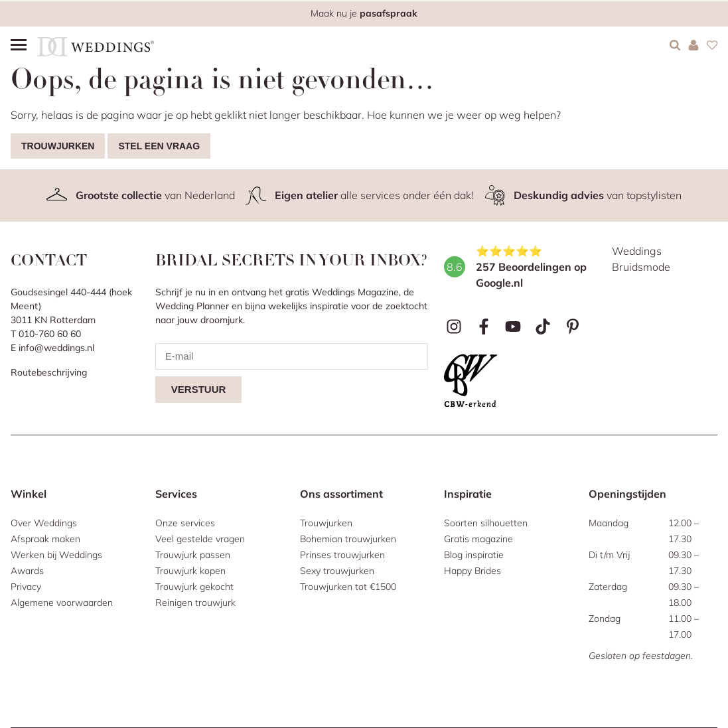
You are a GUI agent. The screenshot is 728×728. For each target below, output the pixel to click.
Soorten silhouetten (486, 523)
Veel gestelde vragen (200, 539)
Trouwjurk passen (193, 555)
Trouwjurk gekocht (194, 587)
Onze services (185, 523)
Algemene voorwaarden (62, 603)
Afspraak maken (45, 539)
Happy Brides (473, 571)
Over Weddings (44, 523)
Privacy (26, 587)
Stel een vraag (159, 146)
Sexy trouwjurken (337, 571)
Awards (27, 571)
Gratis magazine (478, 539)
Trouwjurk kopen (190, 571)
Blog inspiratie (474, 555)
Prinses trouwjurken (342, 555)
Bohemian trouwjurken (348, 539)
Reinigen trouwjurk (195, 603)
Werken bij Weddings (56, 555)
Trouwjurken (58, 146)
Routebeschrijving (49, 372)
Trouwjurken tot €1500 (348, 587)
